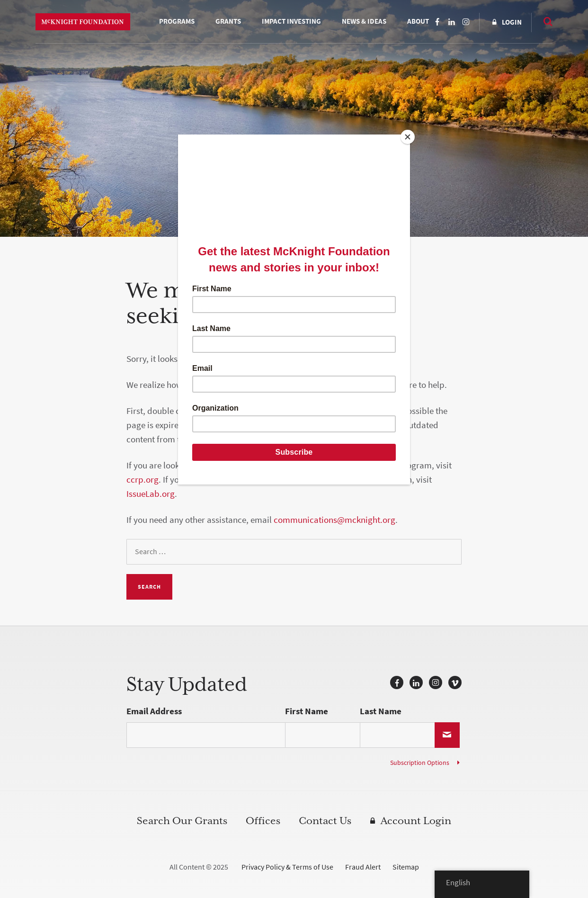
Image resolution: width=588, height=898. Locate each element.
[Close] (408, 137)
